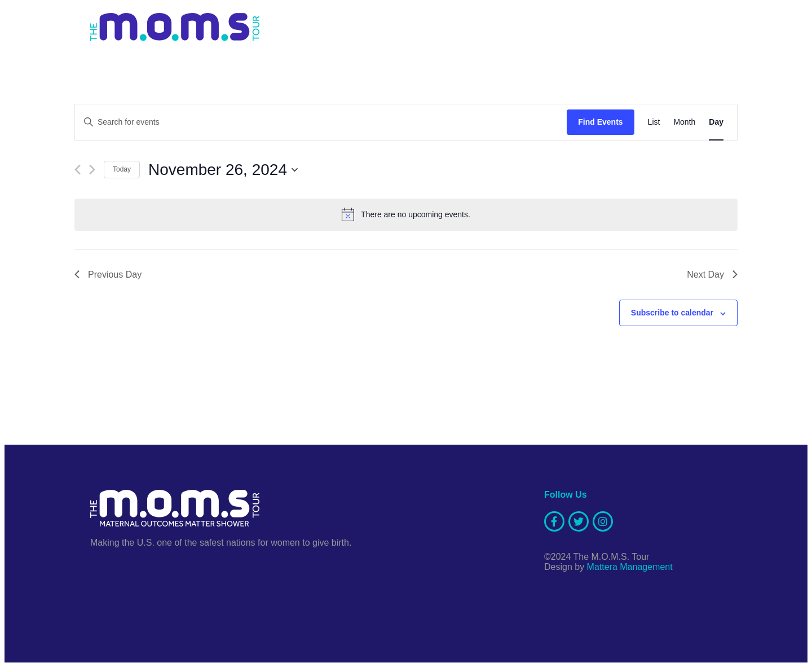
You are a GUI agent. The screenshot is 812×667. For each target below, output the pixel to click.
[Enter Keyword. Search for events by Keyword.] (321, 122)
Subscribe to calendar (672, 313)
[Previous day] (78, 170)
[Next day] (92, 170)
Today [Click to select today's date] (122, 169)
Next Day (712, 275)
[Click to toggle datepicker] (223, 170)
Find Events (600, 122)
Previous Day (108, 275)
